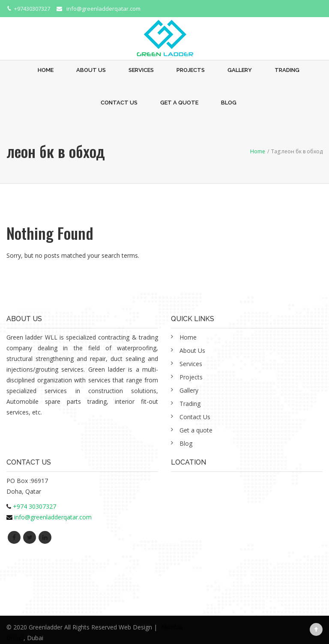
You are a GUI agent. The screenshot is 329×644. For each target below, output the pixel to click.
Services (141, 70)
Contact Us (119, 103)
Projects (191, 70)
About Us (91, 70)
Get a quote (179, 103)
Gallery (240, 70)
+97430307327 (32, 9)
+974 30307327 (34, 506)
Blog (229, 103)
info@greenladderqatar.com (103, 9)
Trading (287, 70)
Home (46, 70)
